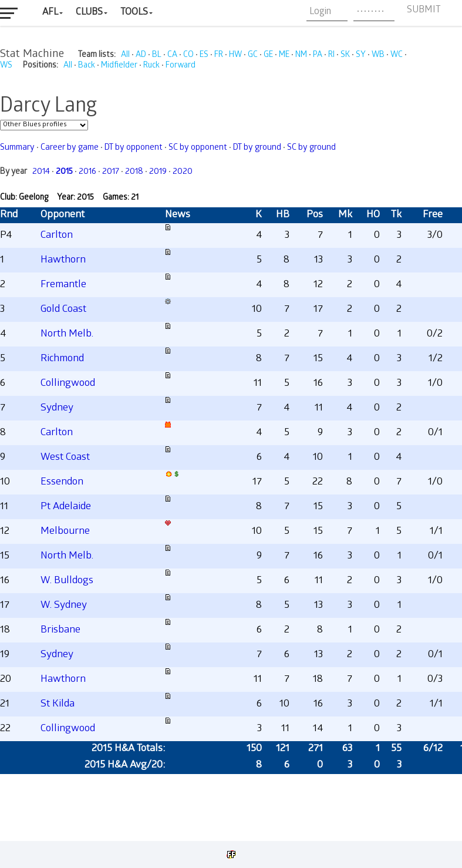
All (125, 55)
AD (141, 55)
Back (87, 66)
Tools (134, 13)
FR (219, 55)
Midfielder (119, 66)
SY (361, 55)
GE (268, 55)
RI (331, 55)
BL (157, 55)
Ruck (151, 66)
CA (172, 55)
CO (188, 55)
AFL (50, 13)
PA (318, 55)
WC (397, 55)
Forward (181, 66)
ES (204, 55)
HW (235, 55)
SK (345, 55)
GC (253, 55)
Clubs (89, 13)
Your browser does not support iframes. (231, 453)
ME (284, 55)
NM (301, 55)
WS (6, 66)
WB (378, 55)
